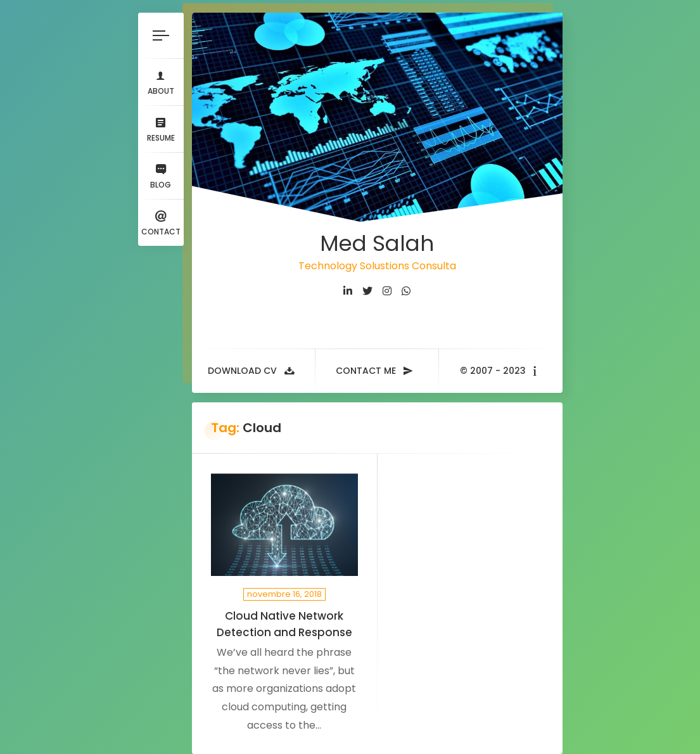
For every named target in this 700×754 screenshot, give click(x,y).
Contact (161, 222)
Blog (161, 175)
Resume (161, 128)
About (161, 81)
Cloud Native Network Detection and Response (284, 624)
